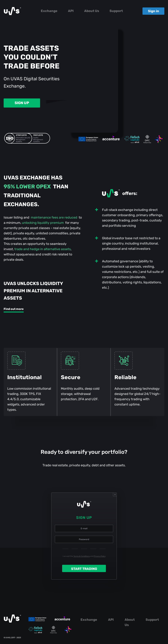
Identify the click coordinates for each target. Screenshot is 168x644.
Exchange (49, 11)
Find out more (14, 309)
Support (116, 11)
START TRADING (84, 569)
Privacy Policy (100, 556)
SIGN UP (22, 103)
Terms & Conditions (82, 556)
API (71, 11)
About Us (92, 11)
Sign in (154, 11)
